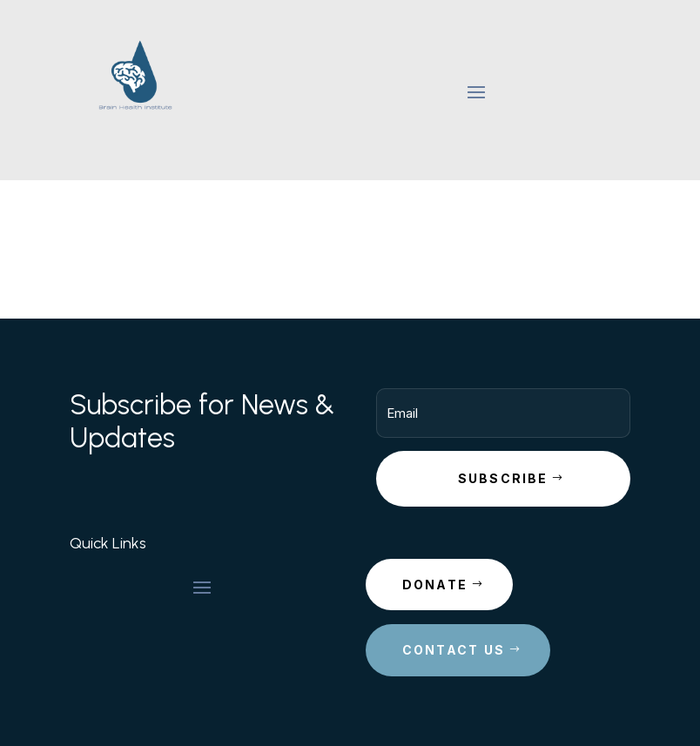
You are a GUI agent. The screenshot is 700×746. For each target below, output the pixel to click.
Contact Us (454, 650)
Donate (435, 585)
